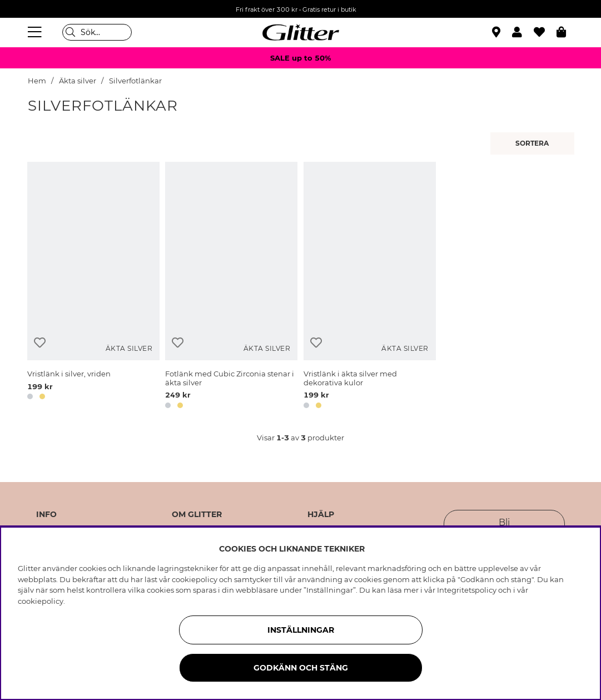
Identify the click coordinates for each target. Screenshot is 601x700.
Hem (37, 81)
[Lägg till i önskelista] (40, 343)
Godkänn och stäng (301, 668)
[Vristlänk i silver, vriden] (93, 287)
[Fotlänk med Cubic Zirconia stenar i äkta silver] (231, 287)
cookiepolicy (41, 601)
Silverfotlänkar (135, 81)
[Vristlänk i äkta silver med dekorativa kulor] (370, 287)
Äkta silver (78, 81)
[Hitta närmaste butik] (498, 33)
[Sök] (97, 32)
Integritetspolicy (467, 590)
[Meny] (36, 32)
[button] (523, 32)
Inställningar (301, 630)
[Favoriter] (545, 32)
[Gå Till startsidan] (301, 32)
